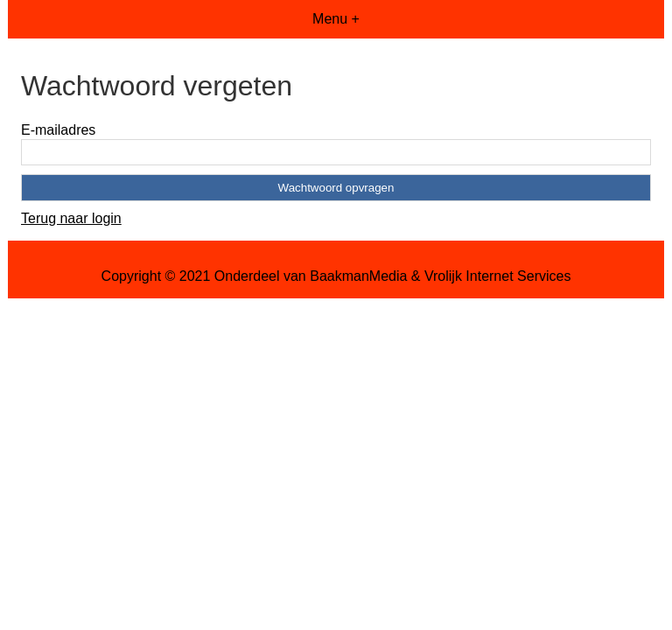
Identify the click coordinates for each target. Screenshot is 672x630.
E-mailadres (58, 130)
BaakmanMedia (358, 276)
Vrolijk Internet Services (497, 276)
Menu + (336, 19)
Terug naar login (71, 218)
